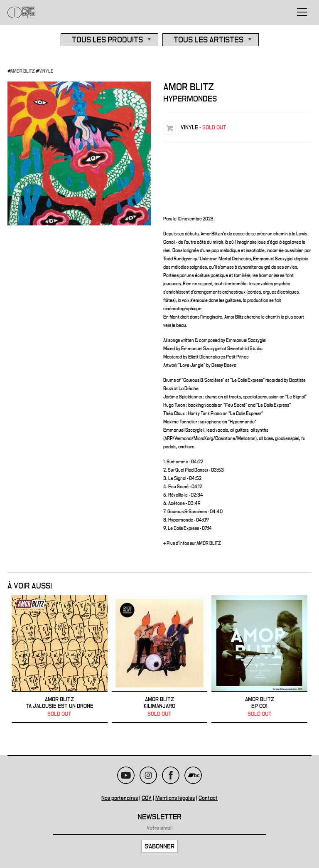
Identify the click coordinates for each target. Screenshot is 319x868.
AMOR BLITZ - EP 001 (259, 659)
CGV (147, 798)
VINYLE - (204, 128)
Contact (208, 798)
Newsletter (159, 817)
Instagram (148, 775)
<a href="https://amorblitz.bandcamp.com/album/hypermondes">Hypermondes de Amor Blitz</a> (237, 177)
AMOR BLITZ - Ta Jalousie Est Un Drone (60, 659)
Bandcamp (193, 775)
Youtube (126, 775)
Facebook (171, 775)
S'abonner (159, 846)
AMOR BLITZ (23, 71)
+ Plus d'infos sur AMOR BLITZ (192, 543)
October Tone (22, 12)
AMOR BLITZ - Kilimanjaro (160, 659)
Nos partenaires (120, 798)
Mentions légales (175, 798)
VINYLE (46, 71)
